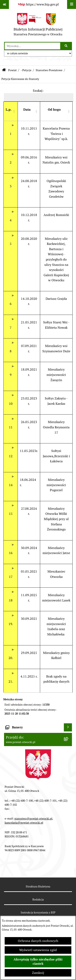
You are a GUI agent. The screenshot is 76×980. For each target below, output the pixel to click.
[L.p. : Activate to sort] (11, 111)
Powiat (12, 70)
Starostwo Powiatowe (49, 70)
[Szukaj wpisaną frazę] (66, 46)
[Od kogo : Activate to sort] (56, 111)
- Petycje (26, 70)
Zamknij (38, 973)
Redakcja (38, 899)
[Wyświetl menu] (72, 4)
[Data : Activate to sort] (29, 111)
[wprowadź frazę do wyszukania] (32, 46)
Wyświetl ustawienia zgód (38, 950)
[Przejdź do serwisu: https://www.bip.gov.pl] (38, 4)
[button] (9, 110)
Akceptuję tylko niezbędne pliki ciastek (38, 961)
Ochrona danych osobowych (38, 941)
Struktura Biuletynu (38, 886)
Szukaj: (38, 91)
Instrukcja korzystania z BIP (38, 912)
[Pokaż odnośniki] (4, 4)
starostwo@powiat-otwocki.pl (33, 818)
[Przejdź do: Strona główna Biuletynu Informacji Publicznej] (4, 70)
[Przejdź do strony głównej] (38, 25)
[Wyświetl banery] (68, 727)
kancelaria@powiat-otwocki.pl (24, 823)
